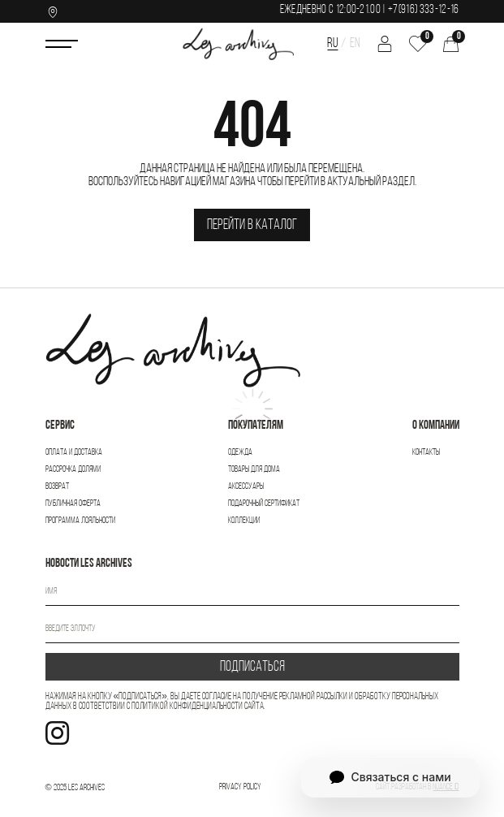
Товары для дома (254, 470)
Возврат (57, 487)
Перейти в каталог (252, 225)
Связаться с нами (390, 777)
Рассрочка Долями (73, 470)
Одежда (240, 453)
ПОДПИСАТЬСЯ (252, 667)
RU (332, 43)
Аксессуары (246, 487)
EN (355, 43)
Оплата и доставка (74, 453)
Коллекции (244, 521)
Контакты (426, 453)
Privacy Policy (240, 787)
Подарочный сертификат (264, 504)
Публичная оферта (73, 504)
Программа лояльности (80, 521)
